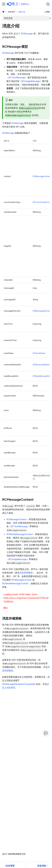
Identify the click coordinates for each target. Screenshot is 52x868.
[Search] (48, 4)
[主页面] (3, 12)
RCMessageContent (42, 176)
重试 (6, 608)
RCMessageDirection (42, 311)
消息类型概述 (26, 573)
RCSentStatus (39, 353)
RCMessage (27, 34)
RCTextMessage (17, 77)
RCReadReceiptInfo (42, 376)
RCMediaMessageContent (20, 534)
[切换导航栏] (4, 4)
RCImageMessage (31, 81)
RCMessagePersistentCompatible (19, 684)
